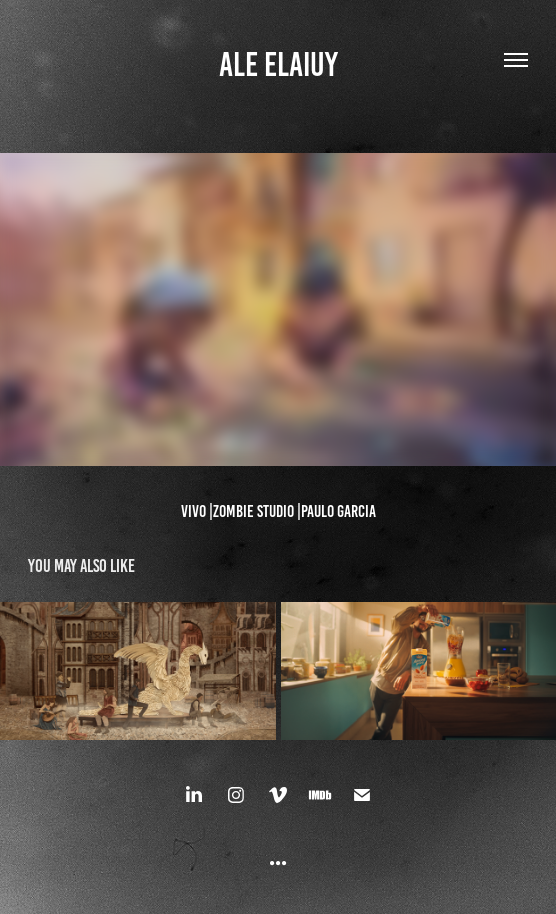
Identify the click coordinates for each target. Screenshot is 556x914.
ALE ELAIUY (278, 64)
